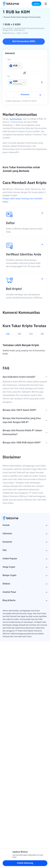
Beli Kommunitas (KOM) (24, 42)
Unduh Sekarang (25, 863)
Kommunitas (16, 119)
